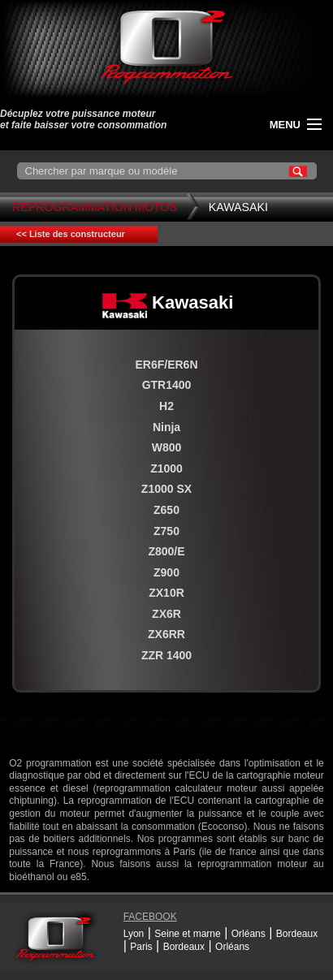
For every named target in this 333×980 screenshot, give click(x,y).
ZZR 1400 (166, 655)
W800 (167, 447)
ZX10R (166, 593)
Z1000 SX (166, 489)
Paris (141, 947)
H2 (166, 406)
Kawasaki (238, 207)
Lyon (134, 934)
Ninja (166, 427)
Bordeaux (297, 934)
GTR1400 (167, 385)
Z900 (166, 572)
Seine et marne (187, 934)
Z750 (166, 531)
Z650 (166, 510)
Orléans (249, 934)
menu (285, 125)
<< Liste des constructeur (71, 234)
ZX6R (166, 614)
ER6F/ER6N (166, 365)
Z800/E (166, 551)
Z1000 (166, 468)
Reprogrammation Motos (95, 207)
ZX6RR (166, 634)
